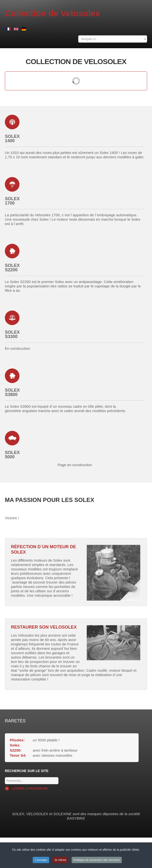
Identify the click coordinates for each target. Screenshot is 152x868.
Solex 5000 (12, 455)
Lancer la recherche (30, 789)
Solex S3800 (12, 392)
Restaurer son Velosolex (44, 627)
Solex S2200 (12, 268)
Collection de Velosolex (52, 13)
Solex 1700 (12, 201)
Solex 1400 (12, 139)
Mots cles (5, 776)
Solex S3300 (12, 334)
